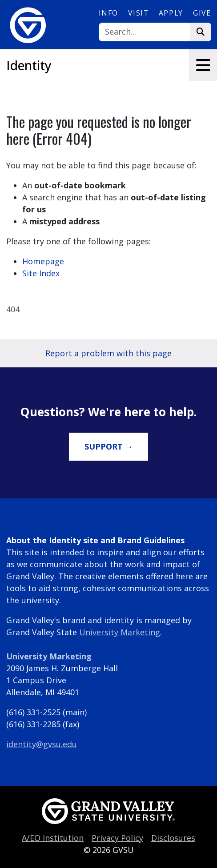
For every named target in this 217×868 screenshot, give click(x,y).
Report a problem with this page (108, 353)
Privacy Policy (117, 838)
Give (202, 13)
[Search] (145, 32)
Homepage (43, 261)
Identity (29, 65)
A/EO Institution (53, 838)
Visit (138, 13)
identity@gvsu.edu (42, 744)
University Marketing (120, 632)
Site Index (41, 273)
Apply (171, 13)
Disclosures (173, 838)
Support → (109, 446)
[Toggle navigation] (203, 65)
